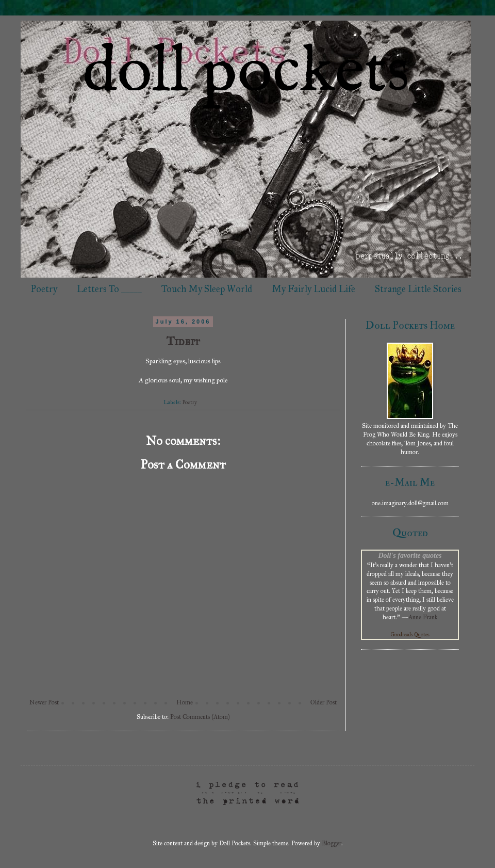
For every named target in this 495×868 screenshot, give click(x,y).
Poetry (44, 289)
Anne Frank (423, 617)
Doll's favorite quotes (410, 555)
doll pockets (246, 73)
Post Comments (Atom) (200, 717)
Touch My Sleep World (207, 289)
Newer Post (44, 702)
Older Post (324, 702)
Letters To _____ (109, 289)
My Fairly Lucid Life (313, 289)
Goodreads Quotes (410, 635)
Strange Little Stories (418, 289)
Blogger (332, 843)
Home (185, 702)
